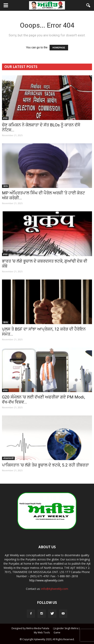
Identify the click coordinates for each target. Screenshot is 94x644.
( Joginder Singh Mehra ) (66, 628)
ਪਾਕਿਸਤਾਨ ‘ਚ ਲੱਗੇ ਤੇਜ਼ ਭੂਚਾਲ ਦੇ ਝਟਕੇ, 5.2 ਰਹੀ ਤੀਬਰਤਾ (45, 465)
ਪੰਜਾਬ (5, 186)
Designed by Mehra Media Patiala (30, 628)
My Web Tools (42, 633)
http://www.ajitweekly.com (46, 580)
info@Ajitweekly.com (55, 589)
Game (57, 633)
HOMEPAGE (59, 48)
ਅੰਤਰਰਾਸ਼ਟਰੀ (8, 458)
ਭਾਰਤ (5, 118)
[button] (88, 5)
